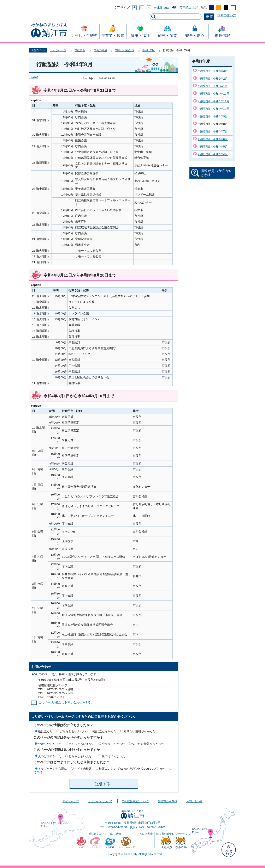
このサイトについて (100, 801)
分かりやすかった (50, 744)
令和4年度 (149, 50)
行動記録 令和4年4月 (213, 154)
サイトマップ (71, 801)
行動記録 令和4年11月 (214, 101)
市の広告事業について (135, 801)
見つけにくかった (113, 756)
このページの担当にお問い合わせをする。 (66, 703)
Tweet (33, 77)
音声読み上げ (189, 8)
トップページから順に (53, 769)
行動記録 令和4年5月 (213, 147)
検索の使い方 (227, 15)
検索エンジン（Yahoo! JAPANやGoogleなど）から (132, 769)
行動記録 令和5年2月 (213, 79)
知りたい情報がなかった (140, 731)
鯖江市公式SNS (167, 801)
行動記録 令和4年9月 (213, 116)
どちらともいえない (73, 731)
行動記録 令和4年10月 (214, 109)
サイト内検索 (83, 769)
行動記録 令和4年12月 (214, 94)
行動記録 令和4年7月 (213, 131)
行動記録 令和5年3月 (213, 71)
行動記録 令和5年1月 (213, 86)
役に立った (45, 731)
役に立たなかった (105, 731)
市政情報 (80, 50)
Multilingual (162, 8)
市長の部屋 (100, 50)
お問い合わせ (194, 801)
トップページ (58, 50)
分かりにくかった (113, 744)
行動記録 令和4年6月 (213, 139)
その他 (38, 772)
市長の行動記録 (125, 50)
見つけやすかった (50, 756)
